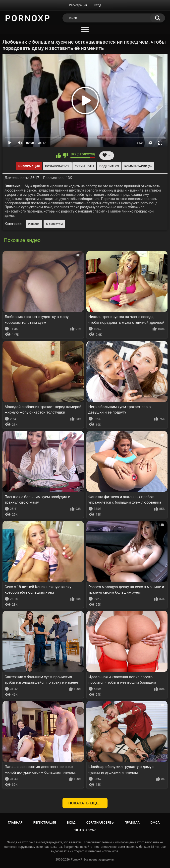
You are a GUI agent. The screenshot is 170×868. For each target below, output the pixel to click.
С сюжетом (54, 224)
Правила (132, 822)
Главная (15, 822)
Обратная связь (100, 822)
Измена (34, 224)
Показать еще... (85, 803)
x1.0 (140, 143)
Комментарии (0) (138, 166)
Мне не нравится (65, 155)
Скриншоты (84, 166)
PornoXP (77, 860)
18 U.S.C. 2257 (85, 830)
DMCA (155, 822)
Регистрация (78, 5)
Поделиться (109, 166)
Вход (98, 5)
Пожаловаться (57, 166)
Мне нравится (59, 155)
